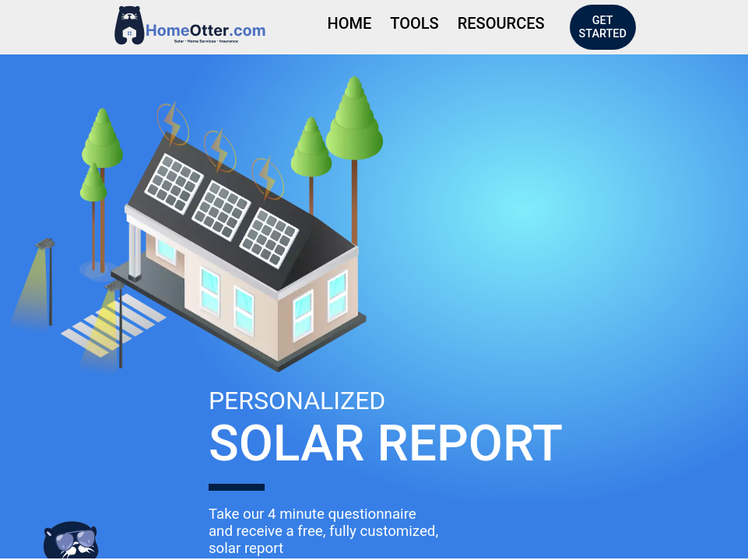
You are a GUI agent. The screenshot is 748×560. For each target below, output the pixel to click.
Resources (501, 23)
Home (350, 23)
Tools (414, 23)
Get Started (603, 27)
